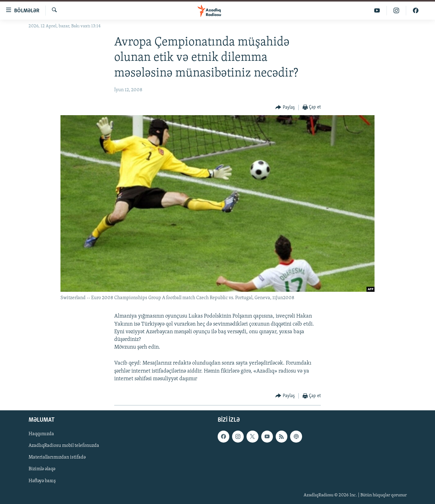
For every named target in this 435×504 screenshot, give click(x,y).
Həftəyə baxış (42, 481)
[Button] (285, 108)
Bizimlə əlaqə (42, 469)
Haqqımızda (41, 434)
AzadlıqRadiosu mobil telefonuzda (64, 446)
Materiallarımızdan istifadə (57, 457)
